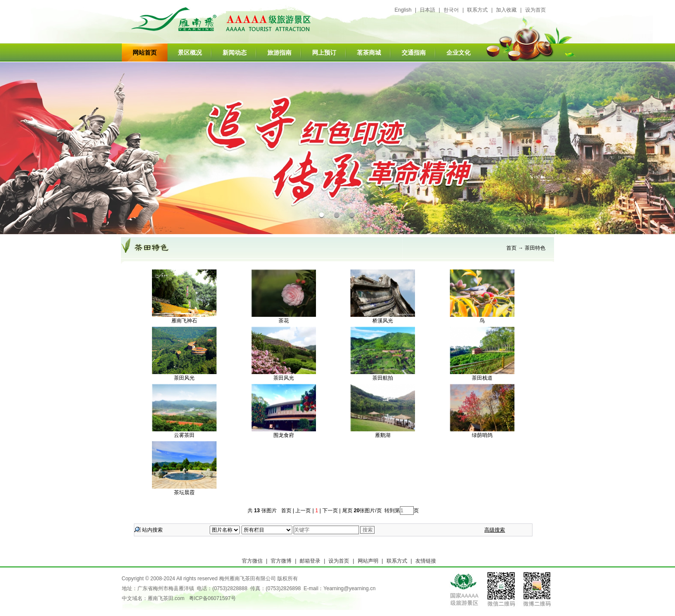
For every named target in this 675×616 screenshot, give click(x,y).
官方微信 (252, 561)
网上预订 (324, 53)
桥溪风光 (383, 321)
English (403, 10)
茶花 (284, 321)
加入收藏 (506, 10)
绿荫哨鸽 (482, 435)
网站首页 (145, 53)
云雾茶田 (184, 435)
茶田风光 (184, 378)
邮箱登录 (310, 561)
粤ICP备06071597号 (212, 598)
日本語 (427, 10)
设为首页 (536, 10)
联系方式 (477, 10)
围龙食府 (284, 435)
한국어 (451, 10)
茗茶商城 (369, 53)
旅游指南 (279, 53)
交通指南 (414, 53)
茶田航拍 (383, 378)
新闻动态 (235, 53)
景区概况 (190, 53)
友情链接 (426, 561)
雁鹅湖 (383, 435)
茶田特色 (535, 248)
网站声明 (368, 561)
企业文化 (458, 53)
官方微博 (281, 561)
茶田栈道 (482, 378)
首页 (511, 248)
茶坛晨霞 (184, 492)
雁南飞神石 (184, 321)
